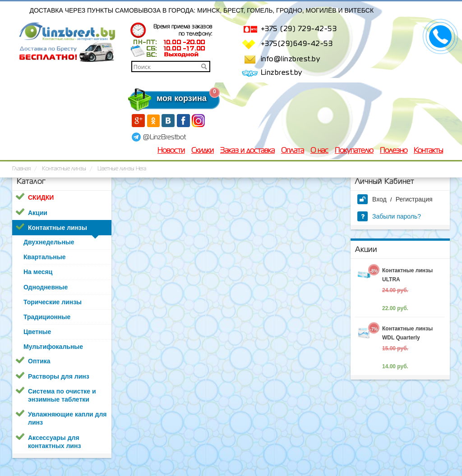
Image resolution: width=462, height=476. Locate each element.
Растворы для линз (59, 376)
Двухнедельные (49, 242)
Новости (171, 151)
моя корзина (163, 98)
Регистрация (414, 199)
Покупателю (354, 151)
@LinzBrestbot (164, 137)
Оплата (293, 151)
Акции (38, 213)
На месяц (38, 272)
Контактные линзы (58, 228)
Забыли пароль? (389, 216)
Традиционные (47, 317)
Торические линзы (53, 302)
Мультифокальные (53, 347)
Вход (372, 199)
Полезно (394, 151)
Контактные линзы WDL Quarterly (407, 333)
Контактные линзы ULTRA (407, 275)
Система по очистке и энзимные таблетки (62, 395)
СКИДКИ (41, 197)
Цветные (37, 332)
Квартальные (44, 257)
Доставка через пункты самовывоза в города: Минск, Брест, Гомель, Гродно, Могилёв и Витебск (202, 10)
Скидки (203, 151)
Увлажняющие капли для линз (67, 418)
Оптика (39, 361)
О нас (319, 151)
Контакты (428, 151)
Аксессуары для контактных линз (54, 442)
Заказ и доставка (247, 151)
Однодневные (46, 287)
